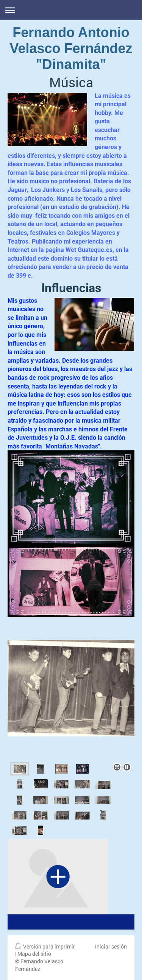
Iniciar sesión (111, 946)
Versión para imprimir (45, 946)
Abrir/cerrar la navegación (71, 10)
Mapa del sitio (34, 954)
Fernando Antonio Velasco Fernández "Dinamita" (71, 48)
